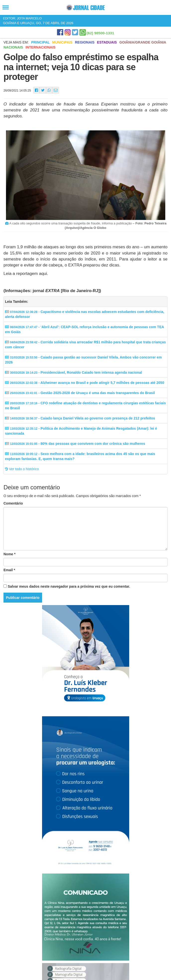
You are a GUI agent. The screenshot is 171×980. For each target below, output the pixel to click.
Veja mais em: (16, 42)
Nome (9, 554)
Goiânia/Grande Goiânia (143, 42)
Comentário (13, 503)
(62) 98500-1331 (100, 33)
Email (9, 570)
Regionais (85, 42)
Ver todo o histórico (22, 469)
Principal (40, 42)
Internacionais (41, 47)
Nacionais (13, 47)
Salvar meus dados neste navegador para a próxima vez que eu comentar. (69, 586)
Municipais (62, 42)
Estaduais (107, 42)
